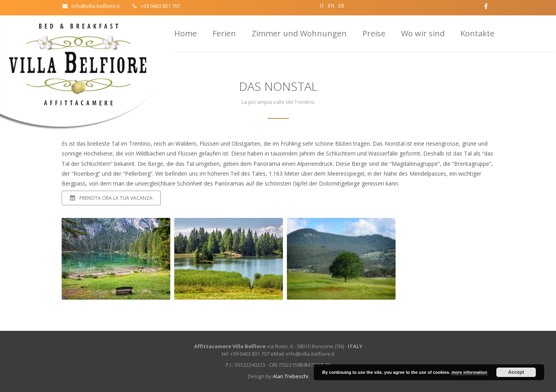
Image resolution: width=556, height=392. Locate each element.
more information (469, 372)
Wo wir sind (423, 33)
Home (186, 33)
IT (322, 6)
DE (341, 6)
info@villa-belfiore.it (91, 6)
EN (331, 6)
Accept (516, 372)
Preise (374, 33)
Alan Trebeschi (290, 376)
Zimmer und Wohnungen (299, 33)
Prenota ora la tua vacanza (111, 198)
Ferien (224, 33)
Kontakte (477, 33)
